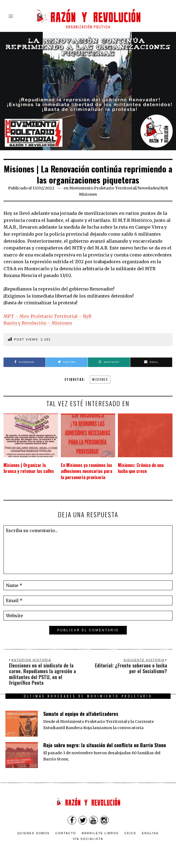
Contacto (66, 833)
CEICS (130, 833)
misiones (100, 379)
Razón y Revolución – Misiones (38, 323)
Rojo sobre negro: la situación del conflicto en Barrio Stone (105, 745)
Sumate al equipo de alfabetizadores (81, 714)
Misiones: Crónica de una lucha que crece (141, 468)
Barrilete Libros (100, 833)
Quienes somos (34, 833)
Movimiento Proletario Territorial (103, 188)
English (150, 833)
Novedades (148, 188)
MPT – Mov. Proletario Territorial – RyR (47, 316)
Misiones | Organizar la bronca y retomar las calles (29, 468)
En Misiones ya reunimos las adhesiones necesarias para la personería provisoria (87, 471)
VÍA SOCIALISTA (88, 839)
